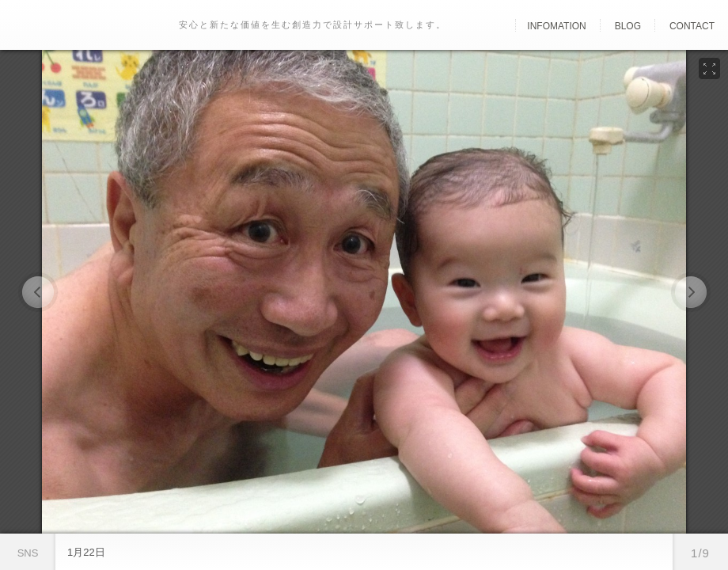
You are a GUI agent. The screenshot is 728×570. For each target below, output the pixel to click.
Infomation (556, 26)
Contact (692, 26)
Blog (628, 26)
